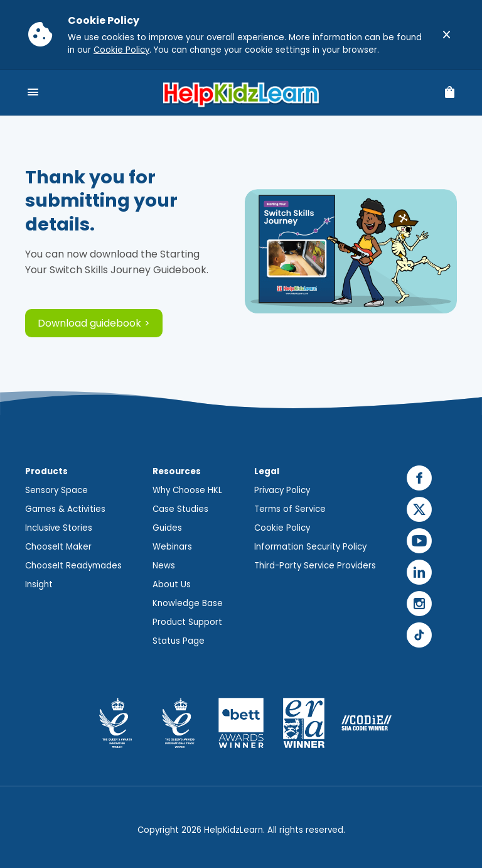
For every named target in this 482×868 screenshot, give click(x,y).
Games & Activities (65, 509)
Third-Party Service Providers (315, 566)
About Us (172, 584)
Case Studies (180, 509)
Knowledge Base (188, 603)
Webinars (172, 547)
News (164, 566)
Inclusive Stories (59, 528)
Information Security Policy (310, 547)
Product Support (187, 622)
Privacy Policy (282, 490)
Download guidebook (89, 323)
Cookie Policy (121, 50)
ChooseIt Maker (58, 547)
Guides (167, 528)
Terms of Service (290, 509)
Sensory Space (56, 490)
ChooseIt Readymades (73, 566)
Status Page (179, 641)
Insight (39, 584)
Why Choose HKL (187, 490)
